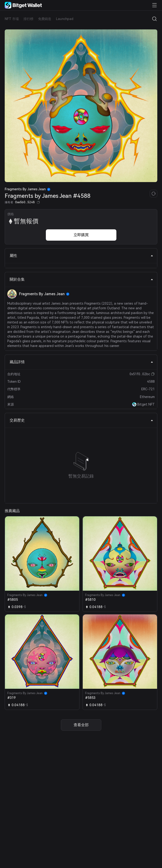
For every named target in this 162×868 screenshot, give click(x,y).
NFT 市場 (12, 19)
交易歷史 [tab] (81, 420)
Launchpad (65, 19)
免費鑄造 (45, 19)
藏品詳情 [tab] (81, 362)
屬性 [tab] (81, 256)
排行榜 (28, 19)
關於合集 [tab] (81, 279)
